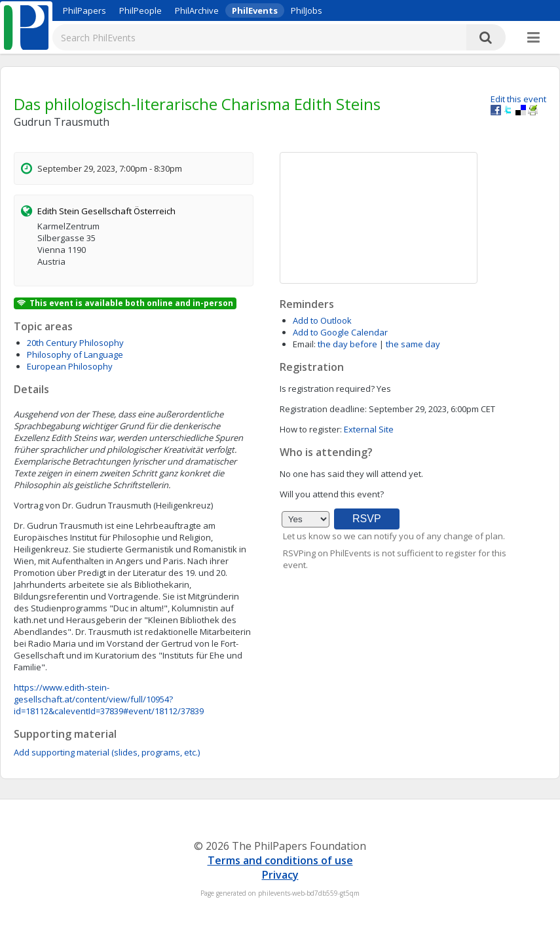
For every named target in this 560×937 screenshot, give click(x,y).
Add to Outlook (322, 320)
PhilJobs (307, 10)
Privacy (280, 875)
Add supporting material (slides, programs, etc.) (107, 752)
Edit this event (518, 99)
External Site (369, 429)
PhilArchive (197, 10)
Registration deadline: (323, 409)
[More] (533, 38)
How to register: (311, 429)
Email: (304, 344)
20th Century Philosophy (75, 343)
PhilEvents (255, 10)
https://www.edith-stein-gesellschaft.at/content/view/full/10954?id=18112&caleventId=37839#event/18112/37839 (109, 699)
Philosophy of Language (75, 354)
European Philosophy (70, 366)
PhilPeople (140, 10)
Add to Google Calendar (340, 332)
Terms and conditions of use (280, 860)
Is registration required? (327, 389)
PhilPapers (84, 10)
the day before (347, 344)
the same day (413, 344)
